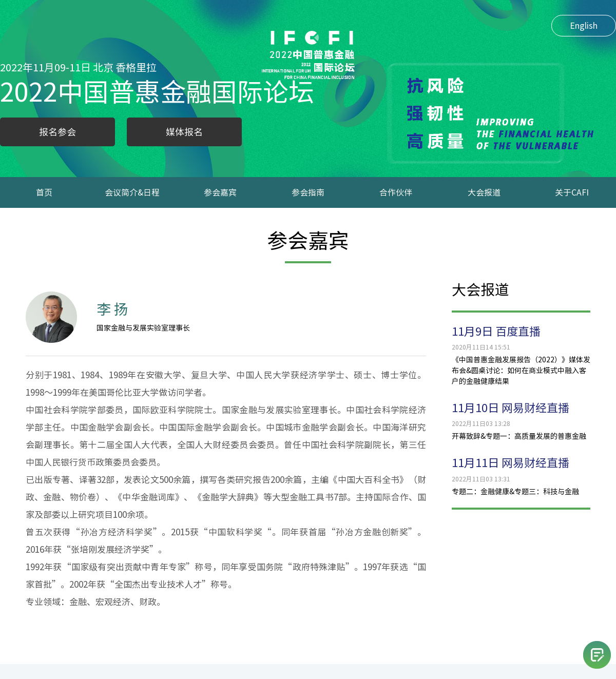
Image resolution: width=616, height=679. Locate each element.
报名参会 (57, 132)
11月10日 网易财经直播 (511, 408)
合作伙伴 (396, 192)
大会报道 (484, 192)
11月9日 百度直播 (496, 332)
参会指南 (308, 192)
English (584, 26)
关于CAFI (572, 192)
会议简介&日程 (132, 192)
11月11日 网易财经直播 (511, 463)
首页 (44, 192)
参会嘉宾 (220, 192)
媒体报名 (184, 132)
